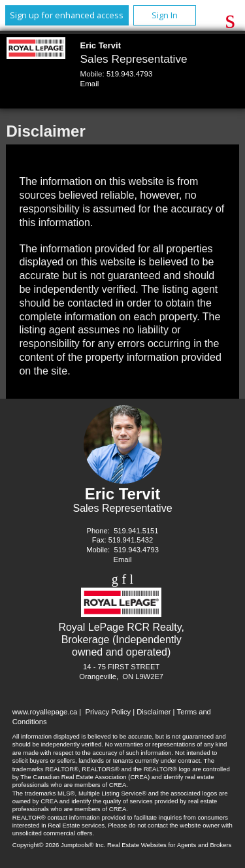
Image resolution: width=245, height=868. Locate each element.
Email (90, 84)
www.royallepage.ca (45, 712)
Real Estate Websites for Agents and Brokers (169, 845)
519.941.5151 (136, 531)
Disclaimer (154, 712)
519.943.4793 (129, 74)
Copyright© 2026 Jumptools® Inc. (59, 845)
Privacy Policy (108, 712)
